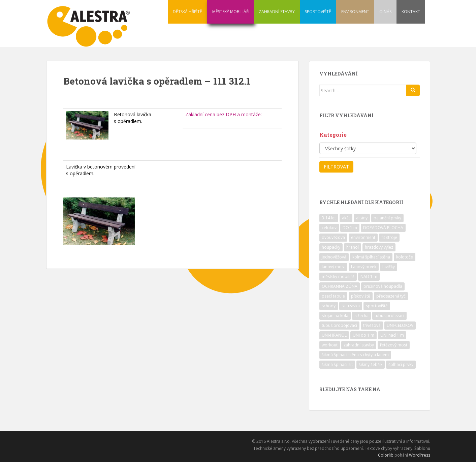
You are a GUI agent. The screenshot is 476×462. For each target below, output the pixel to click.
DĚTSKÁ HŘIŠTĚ (187, 12)
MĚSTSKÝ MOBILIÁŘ (230, 12)
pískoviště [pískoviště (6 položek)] (361, 296)
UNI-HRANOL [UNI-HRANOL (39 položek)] (334, 335)
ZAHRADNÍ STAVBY (277, 12)
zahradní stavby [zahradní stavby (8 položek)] (359, 345)
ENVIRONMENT (355, 12)
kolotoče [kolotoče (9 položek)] (405, 257)
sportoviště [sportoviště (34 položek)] (377, 306)
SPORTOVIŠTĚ (318, 12)
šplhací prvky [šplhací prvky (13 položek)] (401, 364)
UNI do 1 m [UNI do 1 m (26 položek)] (363, 335)
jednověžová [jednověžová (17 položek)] (334, 257)
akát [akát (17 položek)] (346, 218)
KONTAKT (411, 12)
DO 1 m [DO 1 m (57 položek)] (350, 228)
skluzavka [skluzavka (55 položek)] (351, 306)
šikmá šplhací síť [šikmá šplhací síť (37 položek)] (337, 364)
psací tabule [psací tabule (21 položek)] (333, 296)
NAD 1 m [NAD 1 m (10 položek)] (369, 276)
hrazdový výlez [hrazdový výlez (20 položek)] (379, 247)
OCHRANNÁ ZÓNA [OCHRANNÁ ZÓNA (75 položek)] (340, 286)
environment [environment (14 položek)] (363, 237)
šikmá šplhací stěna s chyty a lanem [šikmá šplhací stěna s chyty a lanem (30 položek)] (355, 355)
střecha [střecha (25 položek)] (361, 316)
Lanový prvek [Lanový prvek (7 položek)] (364, 267)
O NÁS (385, 12)
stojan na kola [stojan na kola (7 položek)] (335, 316)
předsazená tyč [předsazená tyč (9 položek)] (391, 296)
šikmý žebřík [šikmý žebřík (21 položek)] (371, 364)
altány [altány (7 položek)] (362, 218)
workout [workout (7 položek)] (330, 345)
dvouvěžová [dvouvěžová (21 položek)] (333, 237)
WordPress (420, 455)
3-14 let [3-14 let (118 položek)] (329, 218)
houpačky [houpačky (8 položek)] (331, 247)
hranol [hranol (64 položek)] (353, 247)
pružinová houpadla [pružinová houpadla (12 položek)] (383, 286)
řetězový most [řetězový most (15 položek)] (394, 345)
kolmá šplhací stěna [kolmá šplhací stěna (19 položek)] (371, 257)
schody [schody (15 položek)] (329, 306)
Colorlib (386, 455)
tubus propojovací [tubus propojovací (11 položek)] (339, 325)
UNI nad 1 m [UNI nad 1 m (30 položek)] (392, 335)
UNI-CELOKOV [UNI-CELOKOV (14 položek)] (400, 325)
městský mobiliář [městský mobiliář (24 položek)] (338, 276)
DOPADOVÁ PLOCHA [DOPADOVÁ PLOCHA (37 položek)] (383, 228)
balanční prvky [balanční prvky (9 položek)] (387, 218)
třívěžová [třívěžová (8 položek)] (372, 325)
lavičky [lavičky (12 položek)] (389, 267)
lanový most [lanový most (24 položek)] (333, 267)
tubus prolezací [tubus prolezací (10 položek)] (389, 316)
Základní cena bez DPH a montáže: (224, 114)
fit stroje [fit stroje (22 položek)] (389, 237)
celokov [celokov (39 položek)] (329, 228)
